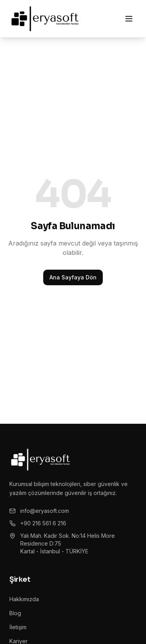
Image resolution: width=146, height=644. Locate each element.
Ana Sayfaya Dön (73, 277)
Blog (15, 613)
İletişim (18, 627)
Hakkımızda (24, 599)
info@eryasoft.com (39, 511)
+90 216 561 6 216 (38, 523)
